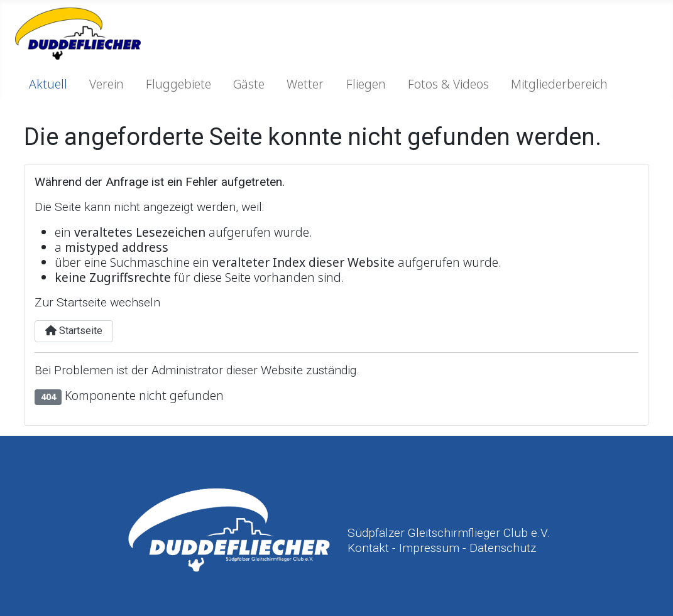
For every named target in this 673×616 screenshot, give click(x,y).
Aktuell (48, 84)
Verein (107, 84)
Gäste (249, 84)
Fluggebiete (178, 84)
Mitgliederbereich (559, 84)
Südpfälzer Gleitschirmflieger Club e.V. (449, 533)
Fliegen (366, 84)
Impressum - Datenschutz (468, 548)
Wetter (305, 84)
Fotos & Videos (448, 84)
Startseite (74, 331)
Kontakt (368, 548)
